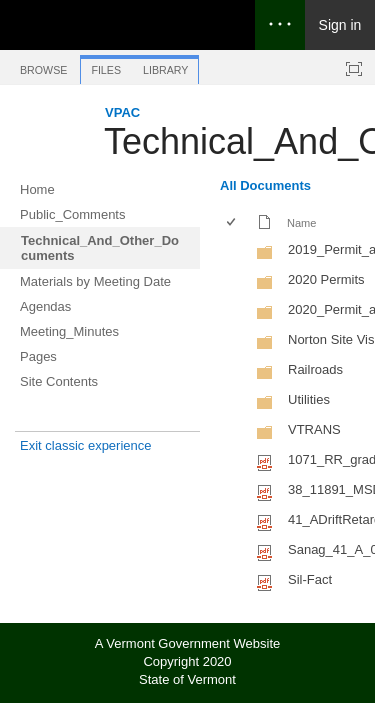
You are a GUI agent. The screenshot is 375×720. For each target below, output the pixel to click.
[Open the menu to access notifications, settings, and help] (280, 25)
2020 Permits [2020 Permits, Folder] (326, 279)
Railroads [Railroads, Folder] (315, 369)
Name (301, 223)
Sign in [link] (340, 25)
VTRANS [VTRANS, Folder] (314, 429)
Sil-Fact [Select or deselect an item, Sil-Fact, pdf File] (310, 579)
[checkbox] (232, 223)
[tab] (43, 66)
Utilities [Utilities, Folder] (309, 399)
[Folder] (265, 256)
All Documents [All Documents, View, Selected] (265, 185)
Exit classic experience (86, 445)
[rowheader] (236, 252)
